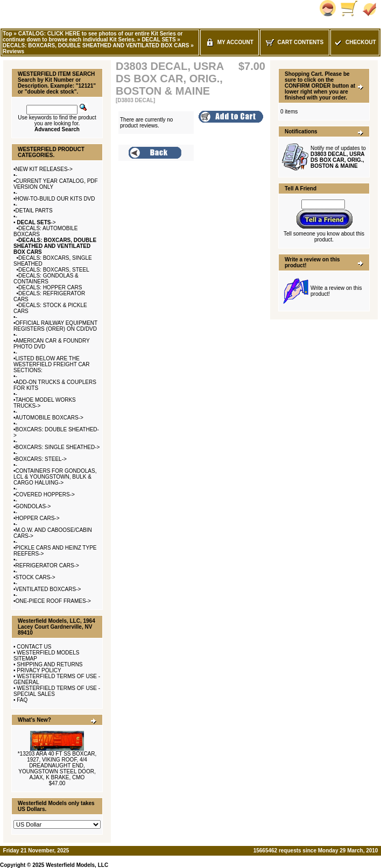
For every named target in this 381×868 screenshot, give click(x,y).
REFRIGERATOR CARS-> (47, 565)
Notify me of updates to (338, 157)
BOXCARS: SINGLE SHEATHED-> (58, 447)
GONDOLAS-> (33, 506)
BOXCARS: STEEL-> (41, 459)
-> (36, 222)
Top (8, 34)
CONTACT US (34, 647)
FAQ (22, 700)
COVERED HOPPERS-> (45, 495)
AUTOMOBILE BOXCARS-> (50, 418)
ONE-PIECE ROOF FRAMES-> (53, 601)
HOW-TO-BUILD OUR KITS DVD (55, 199)
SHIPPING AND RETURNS (50, 664)
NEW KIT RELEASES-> (44, 169)
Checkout (355, 42)
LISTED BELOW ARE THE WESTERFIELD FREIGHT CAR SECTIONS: (52, 364)
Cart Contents (295, 42)
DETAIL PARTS (34, 211)
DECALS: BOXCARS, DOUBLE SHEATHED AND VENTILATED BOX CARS (96, 45)
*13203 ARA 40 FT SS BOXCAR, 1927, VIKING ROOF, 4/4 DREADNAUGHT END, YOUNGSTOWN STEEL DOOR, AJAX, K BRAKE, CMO (57, 766)
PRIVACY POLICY (39, 670)
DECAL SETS (158, 40)
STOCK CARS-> (36, 577)
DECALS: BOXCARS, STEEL (54, 270)
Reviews (13, 51)
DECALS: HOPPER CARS (50, 287)
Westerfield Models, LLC (77, 865)
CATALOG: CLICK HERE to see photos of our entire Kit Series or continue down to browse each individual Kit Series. (93, 37)
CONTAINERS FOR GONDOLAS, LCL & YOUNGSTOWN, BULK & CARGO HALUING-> (55, 477)
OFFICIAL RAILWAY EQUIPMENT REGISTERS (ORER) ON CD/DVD (55, 326)
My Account (230, 42)
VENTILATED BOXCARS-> (48, 589)
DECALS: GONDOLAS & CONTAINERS (46, 279)
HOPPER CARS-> (38, 518)
